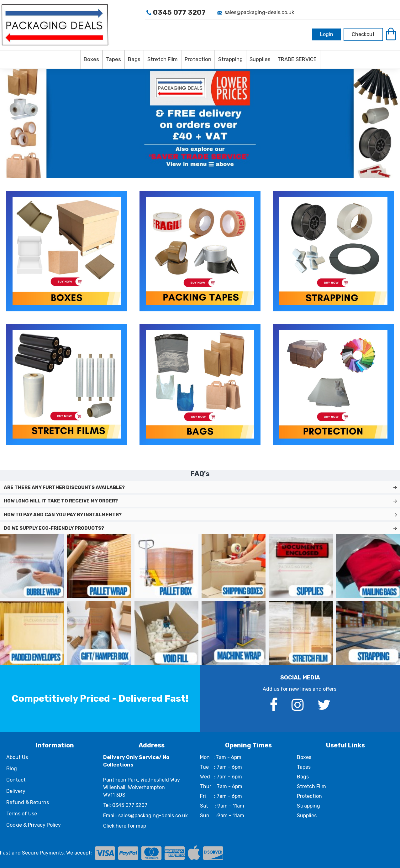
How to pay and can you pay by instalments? (63, 515)
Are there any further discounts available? (64, 487)
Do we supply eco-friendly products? (54, 528)
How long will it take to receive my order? (61, 501)
